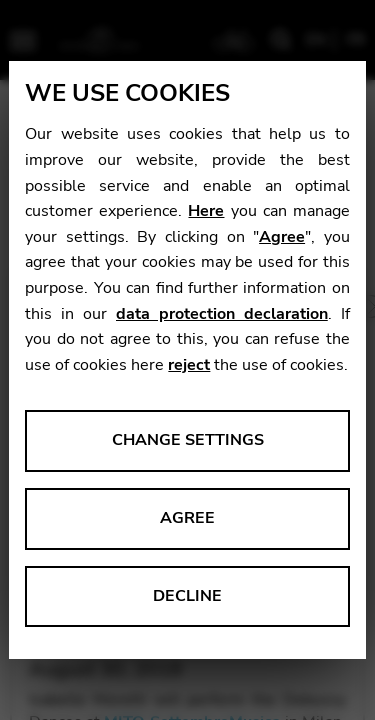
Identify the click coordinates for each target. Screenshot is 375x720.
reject (189, 365)
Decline (187, 596)
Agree (282, 237)
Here (206, 211)
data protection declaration (222, 314)
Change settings (188, 440)
